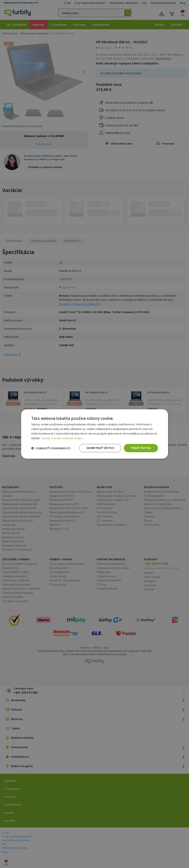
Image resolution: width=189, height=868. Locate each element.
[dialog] (95, 434)
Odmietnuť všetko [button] (100, 448)
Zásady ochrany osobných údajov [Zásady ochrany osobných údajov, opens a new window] (62, 438)
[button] (51, 448)
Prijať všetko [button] (141, 448)
